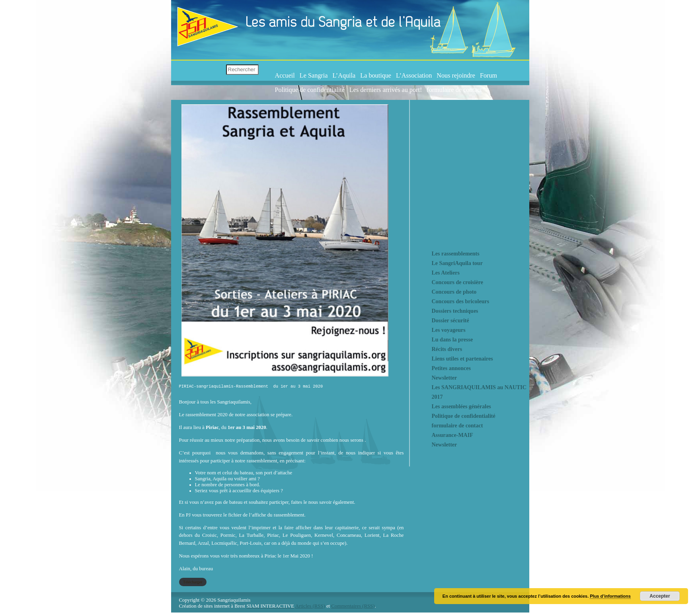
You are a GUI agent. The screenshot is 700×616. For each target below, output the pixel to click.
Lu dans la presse (452, 340)
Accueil (285, 76)
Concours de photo (454, 292)
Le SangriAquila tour (457, 263)
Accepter (660, 596)
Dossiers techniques (455, 311)
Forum (488, 76)
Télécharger (193, 584)
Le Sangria (314, 76)
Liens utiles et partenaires (462, 359)
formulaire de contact (454, 90)
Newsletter (445, 378)
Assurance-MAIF (452, 435)
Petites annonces (451, 368)
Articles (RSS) (310, 608)
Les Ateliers (446, 273)
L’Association (414, 76)
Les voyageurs (449, 330)
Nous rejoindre (456, 76)
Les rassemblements (456, 254)
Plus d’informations (610, 596)
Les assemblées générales (461, 406)
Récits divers (447, 349)
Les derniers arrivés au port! (386, 90)
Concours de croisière (457, 282)
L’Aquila (344, 76)
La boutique (376, 76)
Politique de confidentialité (310, 90)
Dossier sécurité (450, 321)
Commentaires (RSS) (353, 608)
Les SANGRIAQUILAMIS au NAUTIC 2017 (479, 392)
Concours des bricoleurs (461, 301)
